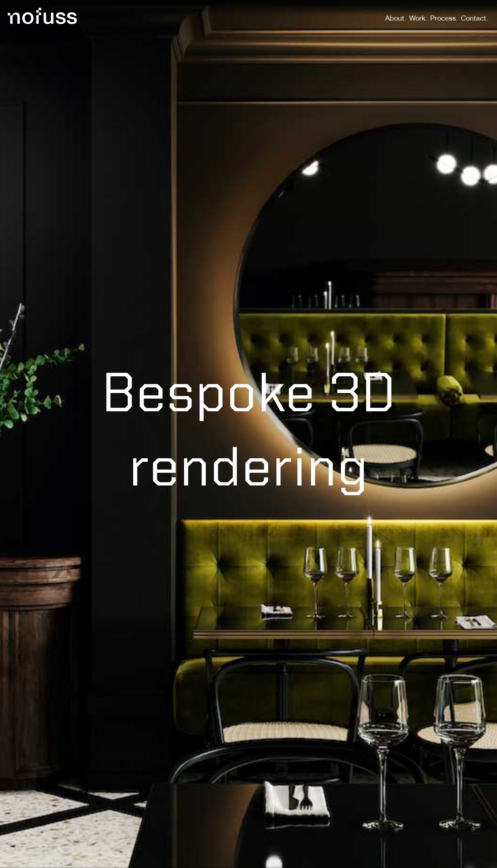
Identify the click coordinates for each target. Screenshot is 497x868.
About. (396, 19)
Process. (444, 19)
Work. (418, 19)
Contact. (474, 19)
